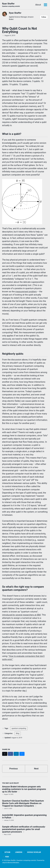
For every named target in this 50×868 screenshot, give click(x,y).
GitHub (6, 852)
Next (36, 769)
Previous (14, 769)
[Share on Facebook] (10, 754)
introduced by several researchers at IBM (21, 615)
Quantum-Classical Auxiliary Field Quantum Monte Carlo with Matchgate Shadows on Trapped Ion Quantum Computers (23, 803)
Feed (6, 857)
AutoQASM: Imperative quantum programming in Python (24, 816)
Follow (44, 17)
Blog (18, 733)
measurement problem (26, 292)
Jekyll (4, 863)
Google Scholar (33, 852)
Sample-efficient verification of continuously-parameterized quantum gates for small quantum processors (24, 829)
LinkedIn (18, 852)
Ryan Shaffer (11, 5)
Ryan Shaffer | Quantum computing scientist (22, 860)
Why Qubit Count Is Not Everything (20, 30)
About (38, 5)
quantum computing (19, 728)
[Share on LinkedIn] (16, 754)
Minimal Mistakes (13, 863)
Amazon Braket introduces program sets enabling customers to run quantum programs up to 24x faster (24, 789)
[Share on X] (5, 754)
